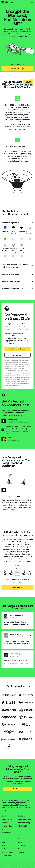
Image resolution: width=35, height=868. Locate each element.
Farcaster (22, 849)
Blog (3, 842)
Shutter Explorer (8, 852)
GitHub (4, 849)
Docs (3, 846)
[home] (8, 3)
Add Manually (17, 355)
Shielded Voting (24, 823)
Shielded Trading (24, 819)
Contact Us (18, 789)
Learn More (18, 587)
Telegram (22, 852)
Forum (21, 842)
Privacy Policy (7, 826)
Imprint (4, 829)
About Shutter (7, 819)
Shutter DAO (6, 856)
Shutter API (22, 826)
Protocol (5, 823)
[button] (32, 3)
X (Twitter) (22, 846)
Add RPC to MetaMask (17, 349)
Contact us (6, 833)
